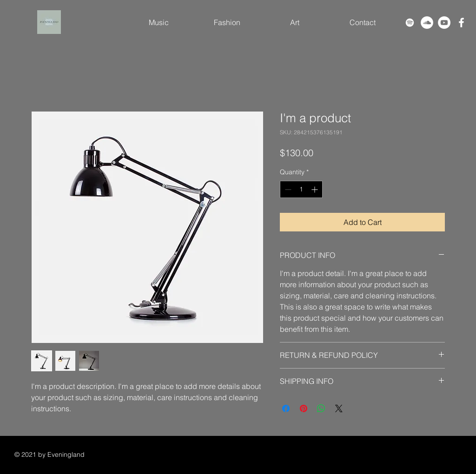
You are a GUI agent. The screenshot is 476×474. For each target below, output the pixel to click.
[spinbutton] (301, 189)
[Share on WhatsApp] (321, 408)
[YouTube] (444, 23)
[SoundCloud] (427, 23)
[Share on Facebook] (286, 408)
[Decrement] (287, 189)
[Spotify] (410, 23)
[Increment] (315, 189)
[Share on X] (339, 408)
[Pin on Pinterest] (304, 408)
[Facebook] (461, 23)
